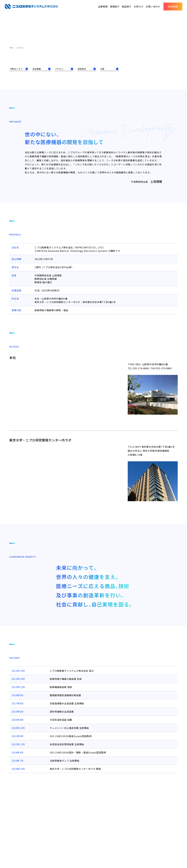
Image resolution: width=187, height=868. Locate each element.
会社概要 (38, 69)
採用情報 (173, 6)
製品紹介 (127, 6)
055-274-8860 (141, 369)
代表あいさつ (17, 69)
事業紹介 (115, 6)
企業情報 (103, 6)
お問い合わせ (153, 6)
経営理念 (83, 69)
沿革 (103, 69)
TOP (11, 48)
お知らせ (139, 6)
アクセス (60, 69)
